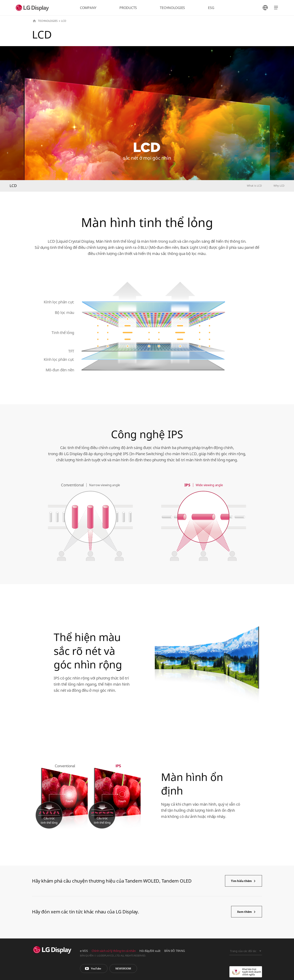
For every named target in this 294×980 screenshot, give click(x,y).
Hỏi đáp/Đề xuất (150, 951)
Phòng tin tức (123, 969)
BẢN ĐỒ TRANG (175, 951)
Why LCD (279, 186)
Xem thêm (244, 912)
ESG (211, 8)
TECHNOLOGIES (172, 8)
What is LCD (254, 186)
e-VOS (84, 951)
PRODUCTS (128, 8)
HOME (34, 21)
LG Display (33, 8)
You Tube (94, 969)
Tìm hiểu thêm (241, 881)
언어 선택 (265, 8)
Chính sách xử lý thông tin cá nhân (114, 951)
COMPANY (88, 8)
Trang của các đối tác (243, 951)
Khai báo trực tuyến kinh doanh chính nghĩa (246, 972)
